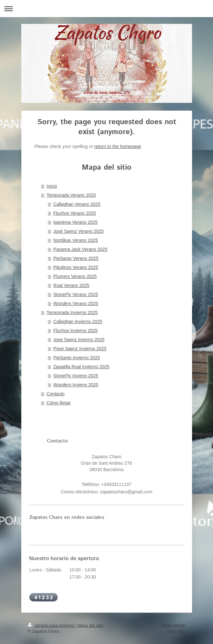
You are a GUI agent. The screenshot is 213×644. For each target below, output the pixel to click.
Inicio (52, 186)
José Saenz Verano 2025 (78, 231)
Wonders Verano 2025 (76, 303)
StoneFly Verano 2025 (76, 294)
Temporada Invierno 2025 (72, 312)
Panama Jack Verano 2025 (80, 249)
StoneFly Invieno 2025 (76, 376)
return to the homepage (118, 146)
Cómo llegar (58, 403)
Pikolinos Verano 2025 (76, 267)
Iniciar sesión (173, 625)
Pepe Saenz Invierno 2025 (80, 349)
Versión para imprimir (52, 625)
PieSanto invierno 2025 (77, 358)
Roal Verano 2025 (71, 285)
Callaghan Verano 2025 (77, 204)
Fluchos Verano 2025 (74, 213)
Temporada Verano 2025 (71, 195)
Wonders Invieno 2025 (76, 385)
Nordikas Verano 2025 (76, 240)
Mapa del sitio (91, 625)
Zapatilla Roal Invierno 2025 (81, 367)
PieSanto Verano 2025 (76, 258)
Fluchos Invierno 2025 (75, 331)
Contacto (55, 394)
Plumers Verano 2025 (75, 276)
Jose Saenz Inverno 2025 (79, 340)
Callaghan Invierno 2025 (78, 322)
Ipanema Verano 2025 (75, 222)
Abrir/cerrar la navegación (106, 9)
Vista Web (176, 631)
